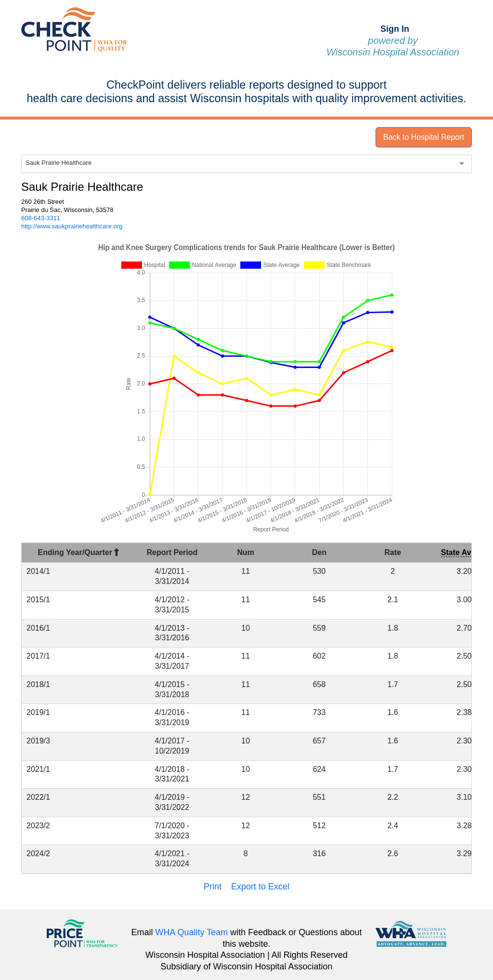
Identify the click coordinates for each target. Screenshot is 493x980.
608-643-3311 (41, 218)
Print (213, 887)
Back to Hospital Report (424, 137)
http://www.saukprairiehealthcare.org (72, 226)
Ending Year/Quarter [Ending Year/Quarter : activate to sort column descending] (79, 552)
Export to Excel (260, 887)
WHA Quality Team (192, 932)
